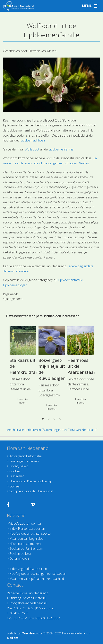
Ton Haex (29, 633)
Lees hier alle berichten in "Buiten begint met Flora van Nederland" (51, 430)
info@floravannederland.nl (28, 603)
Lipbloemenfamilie (61, 149)
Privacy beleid (19, 466)
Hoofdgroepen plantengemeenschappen (38, 574)
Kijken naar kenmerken (25, 544)
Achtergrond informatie (26, 456)
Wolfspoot (32, 149)
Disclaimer (17, 476)
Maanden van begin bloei (27, 539)
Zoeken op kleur (21, 554)
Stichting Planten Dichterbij (28, 598)
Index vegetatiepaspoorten (28, 569)
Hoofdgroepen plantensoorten (31, 533)
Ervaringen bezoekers (24, 461)
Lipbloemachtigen (33, 140)
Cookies (15, 471)
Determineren (19, 558)
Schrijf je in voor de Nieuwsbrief (31, 491)
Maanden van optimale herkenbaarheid (37, 579)
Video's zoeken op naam (26, 523)
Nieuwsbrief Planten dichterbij (30, 481)
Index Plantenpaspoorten (27, 529)
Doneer (15, 486)
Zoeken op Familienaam (26, 549)
